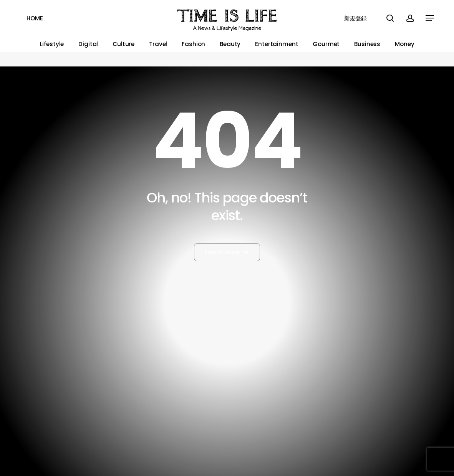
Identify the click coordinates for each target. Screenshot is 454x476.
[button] (430, 18)
